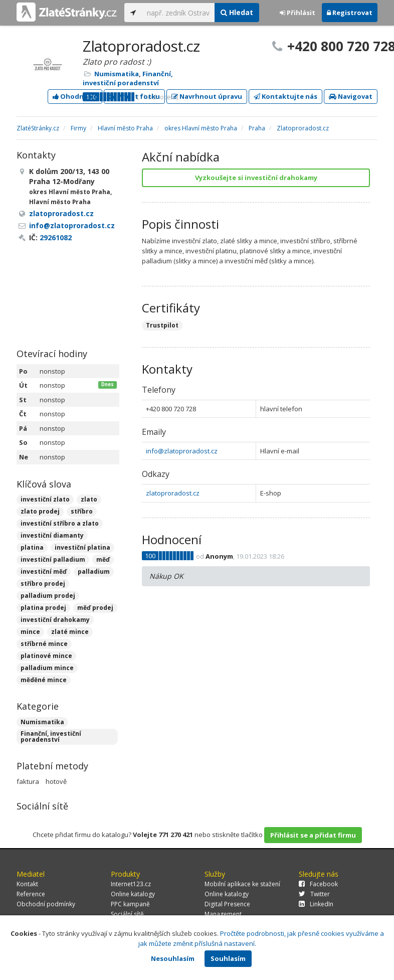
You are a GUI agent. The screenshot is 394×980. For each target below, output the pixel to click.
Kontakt (27, 884)
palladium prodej (48, 596)
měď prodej (95, 608)
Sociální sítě (127, 914)
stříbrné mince (44, 644)
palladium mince (47, 668)
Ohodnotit (75, 96)
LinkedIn (316, 904)
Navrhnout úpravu (207, 96)
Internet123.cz (131, 884)
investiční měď (44, 571)
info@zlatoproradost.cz (182, 451)
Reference (31, 894)
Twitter (314, 894)
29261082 (56, 237)
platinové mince (46, 656)
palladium (94, 571)
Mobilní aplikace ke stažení (242, 884)
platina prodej (43, 608)
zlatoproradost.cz (173, 493)
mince (30, 632)
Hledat (237, 12)
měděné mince (44, 680)
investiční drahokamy (55, 620)
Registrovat (350, 13)
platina (32, 547)
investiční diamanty (52, 535)
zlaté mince (70, 632)
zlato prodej (40, 511)
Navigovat (351, 96)
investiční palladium (53, 559)
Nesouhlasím (173, 958)
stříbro (82, 511)
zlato (89, 499)
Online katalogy (133, 894)
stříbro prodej (43, 584)
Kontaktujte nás (285, 96)
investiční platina (82, 547)
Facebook (318, 884)
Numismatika (117, 74)
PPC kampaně (130, 904)
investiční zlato (45, 499)
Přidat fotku (134, 96)
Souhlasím (228, 958)
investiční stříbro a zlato (60, 523)
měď (103, 559)
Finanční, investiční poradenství (128, 78)
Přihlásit (298, 13)
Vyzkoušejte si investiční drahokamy (256, 178)
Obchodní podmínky (46, 904)
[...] (178, 13)
